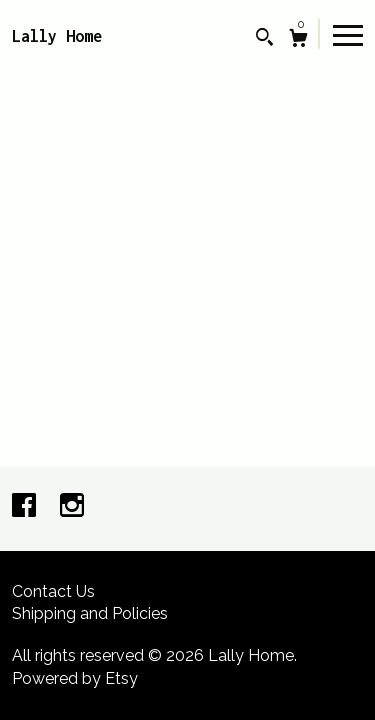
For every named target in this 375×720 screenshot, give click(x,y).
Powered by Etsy (75, 678)
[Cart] (298, 40)
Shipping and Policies (90, 613)
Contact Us (53, 591)
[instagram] (72, 507)
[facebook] (26, 507)
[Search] (264, 39)
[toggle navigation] (348, 34)
